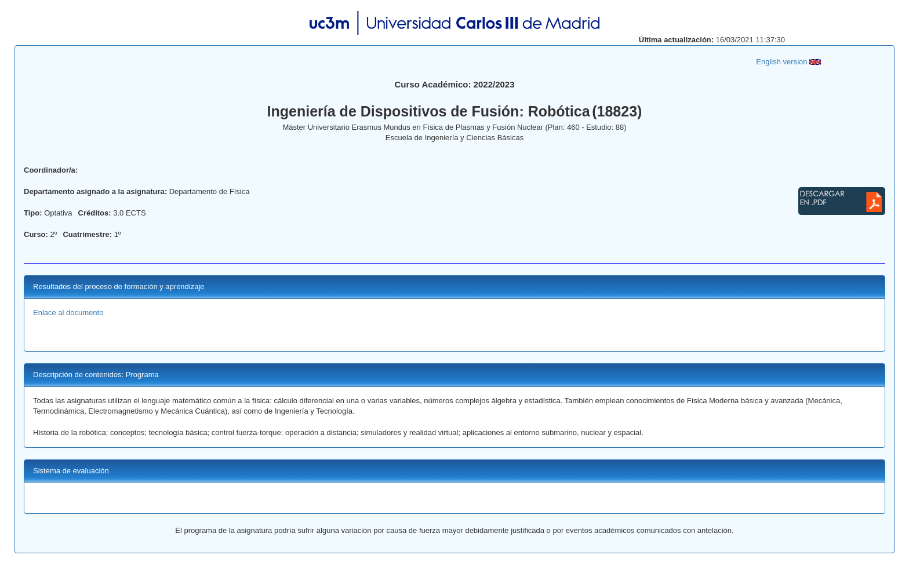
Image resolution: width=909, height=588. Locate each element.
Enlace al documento (68, 313)
